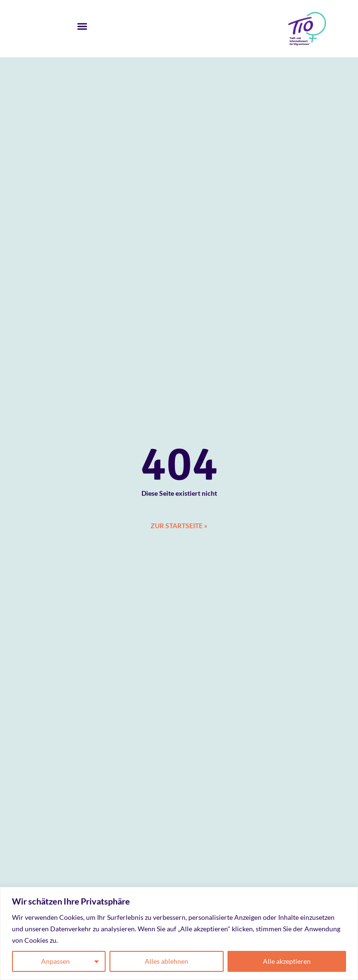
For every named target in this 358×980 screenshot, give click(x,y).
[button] (82, 27)
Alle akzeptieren (287, 961)
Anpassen (55, 961)
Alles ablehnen (167, 961)
